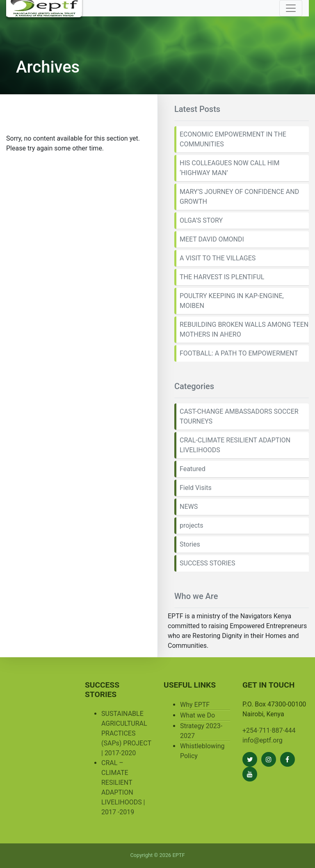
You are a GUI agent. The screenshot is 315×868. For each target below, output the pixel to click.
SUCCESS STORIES (207, 563)
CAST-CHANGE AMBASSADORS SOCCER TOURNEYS (239, 416)
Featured (193, 469)
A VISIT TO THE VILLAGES (218, 258)
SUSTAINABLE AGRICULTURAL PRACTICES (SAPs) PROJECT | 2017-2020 (126, 733)
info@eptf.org (262, 740)
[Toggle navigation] (291, 8)
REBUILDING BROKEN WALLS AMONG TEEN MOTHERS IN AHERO (244, 329)
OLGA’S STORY (201, 220)
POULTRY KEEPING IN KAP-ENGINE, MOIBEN (232, 301)
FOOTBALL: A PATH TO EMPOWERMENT (239, 353)
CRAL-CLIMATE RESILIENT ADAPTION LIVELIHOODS (235, 445)
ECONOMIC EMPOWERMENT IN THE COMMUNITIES (233, 139)
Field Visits (196, 488)
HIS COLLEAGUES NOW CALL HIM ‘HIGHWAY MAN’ (230, 168)
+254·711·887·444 (269, 730)
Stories (190, 544)
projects (192, 525)
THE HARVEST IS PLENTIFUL (222, 277)
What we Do (197, 715)
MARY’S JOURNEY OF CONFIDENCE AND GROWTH (239, 197)
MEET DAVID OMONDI (212, 239)
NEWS (189, 507)
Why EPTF (195, 705)
